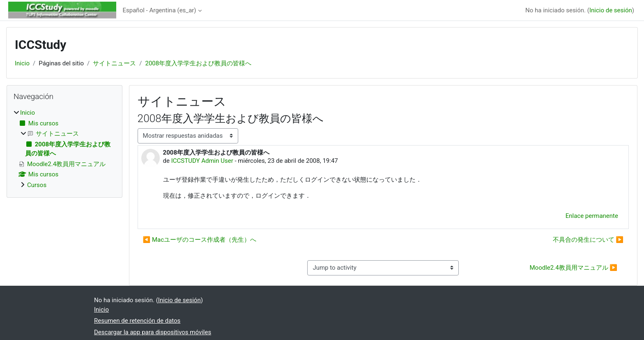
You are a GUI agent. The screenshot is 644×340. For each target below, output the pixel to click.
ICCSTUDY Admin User (202, 161)
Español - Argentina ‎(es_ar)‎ (160, 10)
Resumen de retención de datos (137, 321)
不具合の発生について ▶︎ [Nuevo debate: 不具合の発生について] (588, 240)
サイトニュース (114, 63)
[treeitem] (64, 149)
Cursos (37, 185)
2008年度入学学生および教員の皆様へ (199, 63)
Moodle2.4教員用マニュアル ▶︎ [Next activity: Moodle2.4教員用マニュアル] (574, 268)
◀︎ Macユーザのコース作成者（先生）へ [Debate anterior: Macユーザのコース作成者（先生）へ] (200, 240)
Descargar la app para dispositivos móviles (153, 332)
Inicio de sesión (611, 10)
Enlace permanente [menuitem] (592, 216)
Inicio (22, 63)
